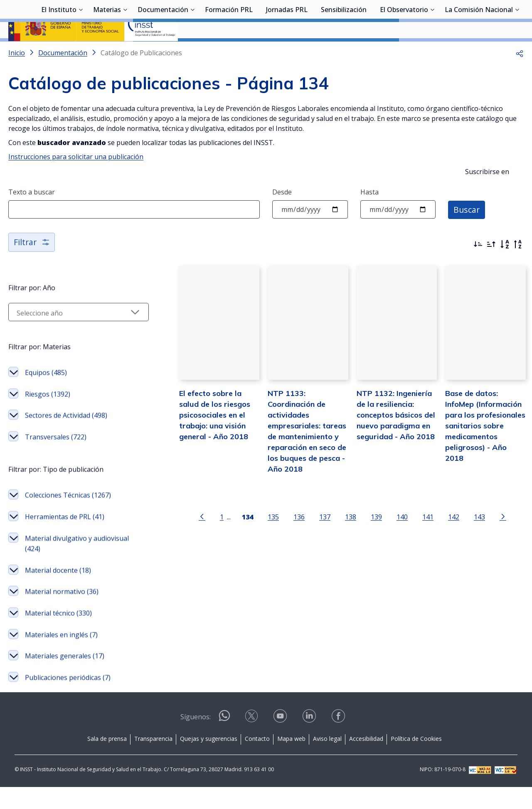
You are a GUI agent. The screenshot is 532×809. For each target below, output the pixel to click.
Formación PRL (229, 52)
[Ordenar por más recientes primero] (478, 266)
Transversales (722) (56, 459)
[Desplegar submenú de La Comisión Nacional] (517, 51)
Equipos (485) (46, 394)
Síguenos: (196, 739)
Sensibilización (344, 52)
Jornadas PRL (287, 52)
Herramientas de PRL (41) (65, 539)
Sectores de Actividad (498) (66, 437)
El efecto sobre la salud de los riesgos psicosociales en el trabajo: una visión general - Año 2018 (206, 442)
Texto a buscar (32, 214)
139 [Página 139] (368, 545)
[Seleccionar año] (71, 334)
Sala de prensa (107, 761)
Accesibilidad (366, 761)
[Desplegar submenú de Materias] (125, 51)
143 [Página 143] (472, 545)
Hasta (369, 214)
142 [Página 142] (446, 545)
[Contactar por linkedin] (310, 741)
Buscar (467, 231)
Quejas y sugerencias (209, 761)
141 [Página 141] (420, 545)
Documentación (163, 52)
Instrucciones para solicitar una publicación (76, 179)
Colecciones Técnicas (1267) (68, 517)
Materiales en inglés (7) (61, 657)
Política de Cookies (416, 761)
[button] (520, 75)
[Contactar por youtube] (281, 741)
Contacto (257, 761)
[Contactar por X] (252, 741)
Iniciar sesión (492, 19)
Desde (282, 214)
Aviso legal (327, 761)
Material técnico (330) (58, 635)
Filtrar (32, 264)
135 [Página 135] (265, 545)
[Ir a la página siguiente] (495, 544)
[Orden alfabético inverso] (518, 266)
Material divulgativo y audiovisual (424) (77, 566)
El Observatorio (404, 52)
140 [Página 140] (394, 545)
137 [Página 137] (317, 545)
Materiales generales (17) (65, 678)
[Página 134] (240, 544)
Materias (107, 52)
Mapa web (291, 761)
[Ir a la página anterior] (194, 544)
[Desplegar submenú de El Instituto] (81, 51)
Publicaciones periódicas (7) (68, 699)
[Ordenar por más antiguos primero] (491, 266)
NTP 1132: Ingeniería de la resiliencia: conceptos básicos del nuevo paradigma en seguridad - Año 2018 (388, 442)
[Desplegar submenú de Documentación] (192, 51)
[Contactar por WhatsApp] (224, 741)
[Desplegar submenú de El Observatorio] (432, 51)
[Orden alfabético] (505, 266)
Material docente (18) (58, 592)
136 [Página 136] (291, 545)
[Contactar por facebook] (339, 741)
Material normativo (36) (62, 613)
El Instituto (59, 52)
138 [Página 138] (343, 545)
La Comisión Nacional (479, 52)
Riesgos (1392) (48, 416)
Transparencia (153, 761)
